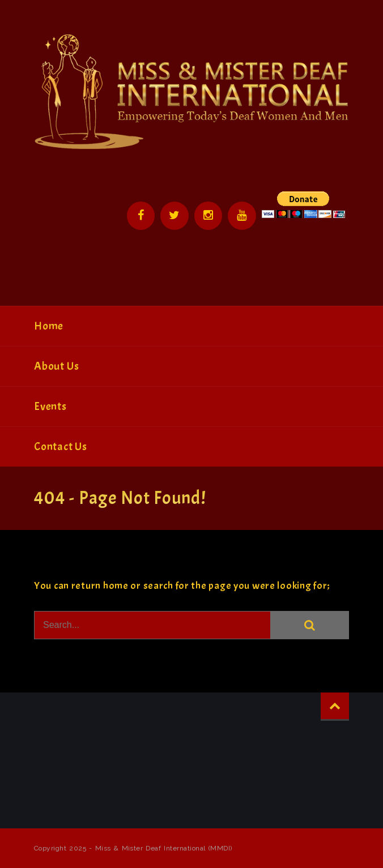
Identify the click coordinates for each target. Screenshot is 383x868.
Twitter (174, 216)
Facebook (140, 216)
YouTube (242, 216)
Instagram (208, 216)
